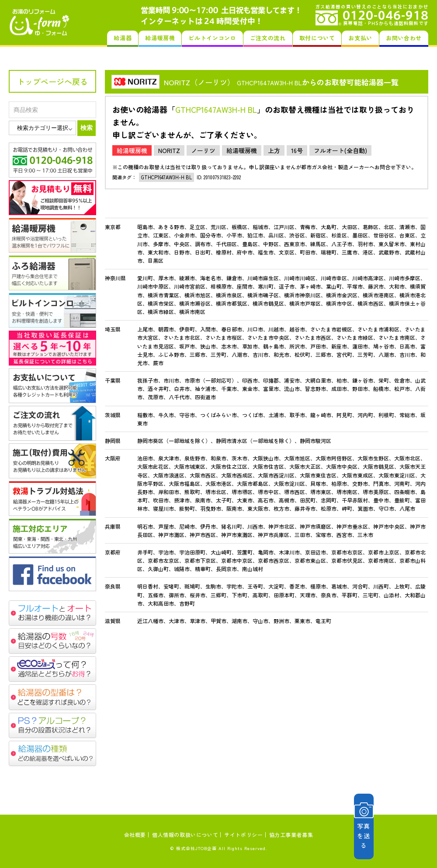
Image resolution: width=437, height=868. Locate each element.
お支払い (360, 38)
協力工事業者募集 (291, 835)
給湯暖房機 (160, 38)
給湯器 (123, 38)
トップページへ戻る (52, 81)
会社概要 (135, 835)
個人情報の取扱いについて (185, 835)
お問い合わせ (404, 38)
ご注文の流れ (268, 38)
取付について (317, 38)
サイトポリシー (243, 835)
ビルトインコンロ (212, 38)
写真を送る (387, 826)
